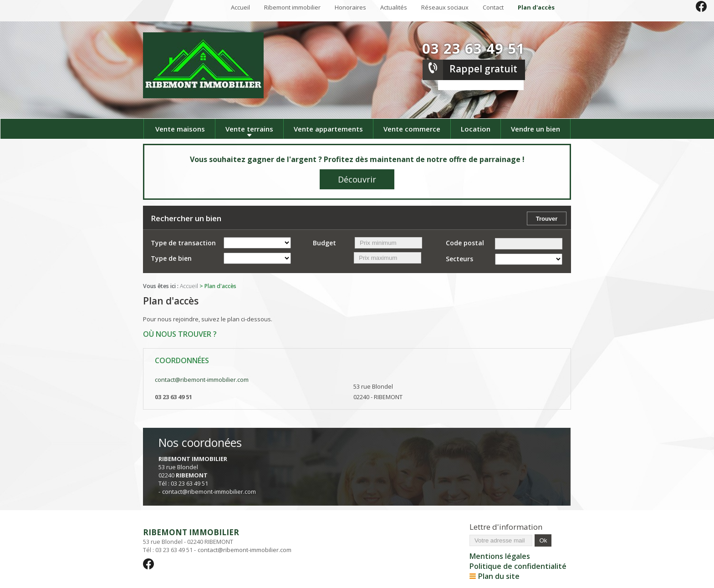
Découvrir (357, 179)
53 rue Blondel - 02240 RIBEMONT (217, 536)
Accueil (240, 7)
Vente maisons (180, 129)
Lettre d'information (506, 527)
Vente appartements (328, 129)
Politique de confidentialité (518, 566)
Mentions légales (500, 556)
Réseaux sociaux (445, 7)
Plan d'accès (536, 7)
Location (476, 129)
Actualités (394, 7)
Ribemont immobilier (292, 7)
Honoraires (350, 7)
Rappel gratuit (483, 69)
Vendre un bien (535, 129)
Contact (493, 7)
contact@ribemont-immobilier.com (202, 380)
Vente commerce (412, 129)
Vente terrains (249, 129)
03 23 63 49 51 (474, 48)
